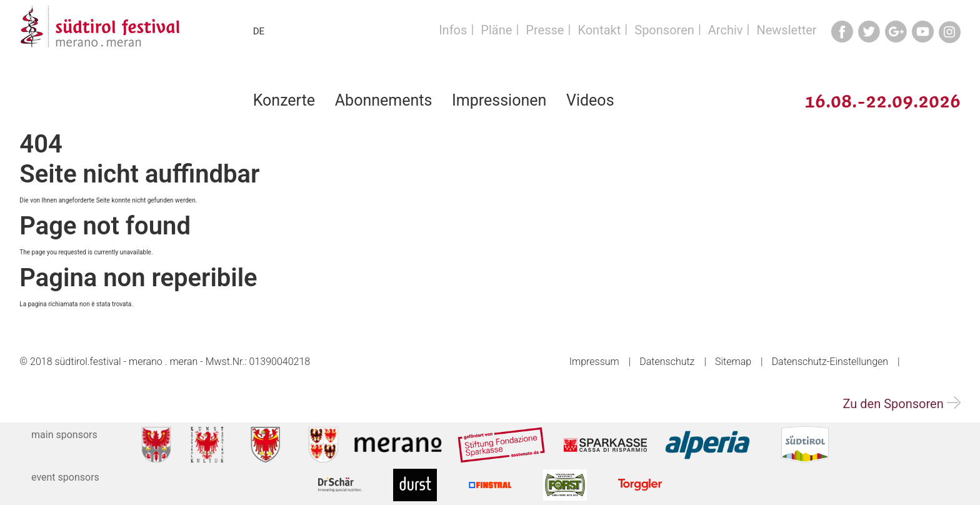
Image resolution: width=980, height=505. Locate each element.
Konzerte (284, 100)
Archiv (726, 30)
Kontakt (599, 30)
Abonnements (384, 100)
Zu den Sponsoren (901, 404)
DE (259, 31)
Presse (545, 30)
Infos (453, 30)
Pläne (496, 30)
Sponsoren (664, 30)
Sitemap (733, 362)
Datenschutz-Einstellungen (830, 362)
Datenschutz (667, 362)
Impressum (594, 362)
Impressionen (499, 100)
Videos (590, 100)
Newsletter (786, 30)
